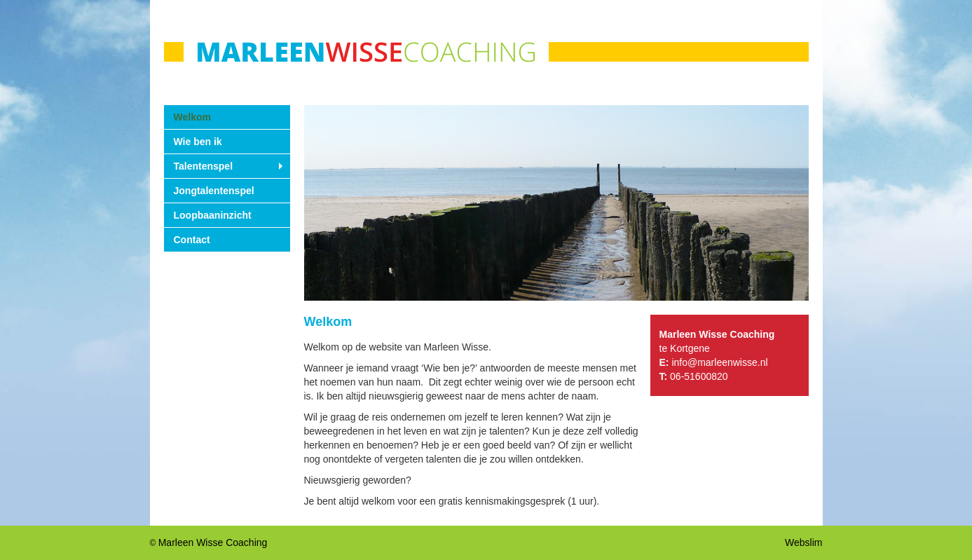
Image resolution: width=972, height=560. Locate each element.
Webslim (803, 542)
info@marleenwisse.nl (719, 362)
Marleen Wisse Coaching (213, 542)
